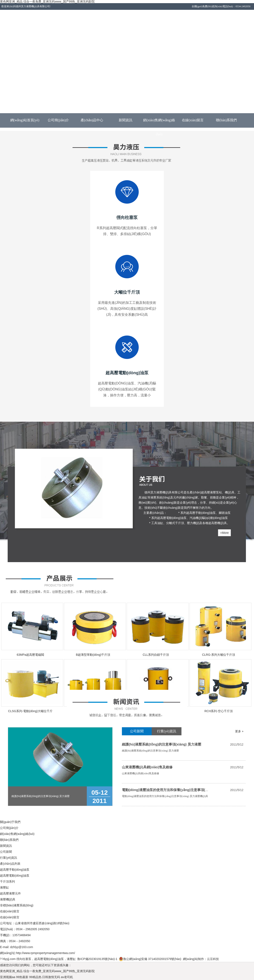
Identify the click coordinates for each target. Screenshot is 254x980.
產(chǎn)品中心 (92, 120)
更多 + (239, 731)
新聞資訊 (126, 120)
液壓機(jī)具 (8, 899)
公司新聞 (137, 731)
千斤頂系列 (7, 881)
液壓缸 (4, 887)
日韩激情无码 (51, 977)
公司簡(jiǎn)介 (58, 120)
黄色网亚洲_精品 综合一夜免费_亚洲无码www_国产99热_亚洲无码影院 (47, 971)
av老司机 (67, 977)
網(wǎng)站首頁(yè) (25, 120)
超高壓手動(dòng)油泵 (15, 870)
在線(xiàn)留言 (193, 120)
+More (224, 533)
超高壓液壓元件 (10, 893)
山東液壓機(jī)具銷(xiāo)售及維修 (147, 767)
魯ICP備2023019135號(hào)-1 (97, 959)
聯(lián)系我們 (226, 120)
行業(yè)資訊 (167, 731)
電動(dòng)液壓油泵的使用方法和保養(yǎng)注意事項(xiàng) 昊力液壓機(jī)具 (181, 790)
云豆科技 (213, 959)
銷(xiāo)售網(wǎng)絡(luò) (159, 123)
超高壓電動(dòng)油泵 (15, 876)
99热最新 (22, 977)
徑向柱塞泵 (24, 959)
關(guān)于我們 (10, 822)
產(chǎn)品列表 (10, 864)
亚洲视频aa (8, 977)
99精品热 (35, 977)
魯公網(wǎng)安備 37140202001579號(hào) (150, 959)
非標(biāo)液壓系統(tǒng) (17, 905)
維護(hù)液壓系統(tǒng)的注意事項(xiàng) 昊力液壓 (162, 744)
